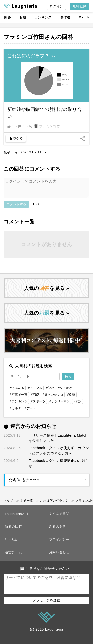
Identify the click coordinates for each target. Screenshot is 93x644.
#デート (30, 412)
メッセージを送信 (47, 608)
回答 (8, 17)
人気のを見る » (47, 292)
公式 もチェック (24, 484)
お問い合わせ (59, 556)
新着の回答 (14, 530)
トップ (8, 505)
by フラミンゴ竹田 (46, 126)
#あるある (17, 392)
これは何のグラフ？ (54, 505)
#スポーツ (38, 405)
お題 (23, 17)
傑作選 (65, 17)
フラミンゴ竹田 (24, 37)
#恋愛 (35, 399)
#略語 (71, 399)
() (54, 56)
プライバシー (59, 543)
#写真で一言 (19, 399)
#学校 (50, 392)
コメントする (16, 208)
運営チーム (14, 556)
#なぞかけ (65, 392)
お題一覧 (27, 505)
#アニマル (35, 392)
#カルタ (15, 412)
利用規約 (12, 543)
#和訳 (77, 405)
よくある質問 (59, 518)
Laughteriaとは (17, 518)
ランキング (43, 17)
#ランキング (19, 405)
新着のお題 (58, 530)
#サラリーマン (60, 405)
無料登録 (79, 6)
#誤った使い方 (53, 399)
